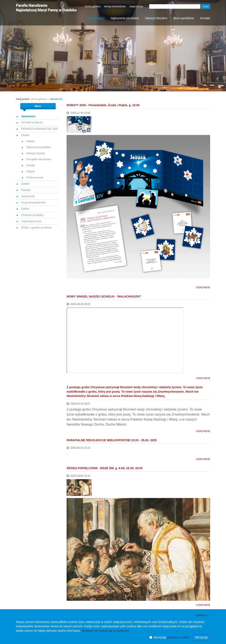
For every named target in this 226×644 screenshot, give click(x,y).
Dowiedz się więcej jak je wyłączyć (106, 631)
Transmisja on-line (32, 221)
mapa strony (136, 6)
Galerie (25, 209)
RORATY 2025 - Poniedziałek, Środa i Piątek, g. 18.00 (103, 105)
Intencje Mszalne (156, 18)
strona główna (93, 6)
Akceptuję (201, 637)
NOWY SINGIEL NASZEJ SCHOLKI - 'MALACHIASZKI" (104, 296)
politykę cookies (178, 637)
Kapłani (31, 141)
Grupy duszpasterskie (33, 203)
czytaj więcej (203, 287)
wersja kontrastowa (115, 6)
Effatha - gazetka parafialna (37, 228)
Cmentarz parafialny (32, 215)
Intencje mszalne (36, 153)
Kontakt (205, 18)
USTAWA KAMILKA (32, 123)
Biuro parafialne (184, 18)
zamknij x (202, 615)
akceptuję (172, 637)
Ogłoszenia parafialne (125, 18)
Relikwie (26, 190)
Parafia (25, 135)
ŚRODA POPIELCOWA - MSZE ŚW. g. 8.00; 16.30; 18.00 (105, 468)
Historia (31, 171)
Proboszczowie (35, 178)
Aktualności (96, 18)
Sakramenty (28, 196)
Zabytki (25, 184)
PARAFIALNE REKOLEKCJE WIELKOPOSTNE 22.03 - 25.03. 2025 (112, 440)
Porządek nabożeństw (39, 159)
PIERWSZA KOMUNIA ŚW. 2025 (40, 129)
